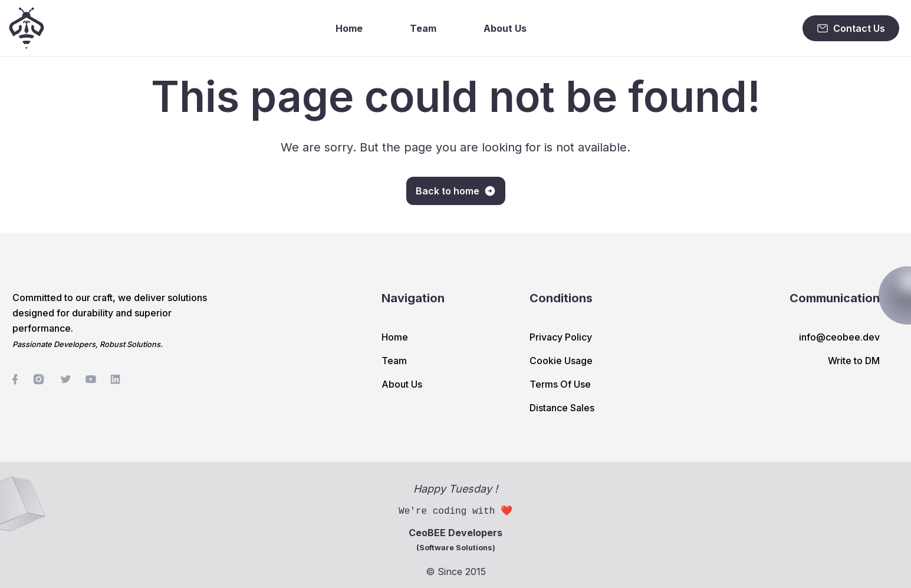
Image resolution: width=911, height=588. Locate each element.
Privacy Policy (561, 337)
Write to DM (854, 361)
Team (423, 28)
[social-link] (15, 379)
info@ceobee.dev (839, 337)
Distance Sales (562, 408)
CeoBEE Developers (455, 539)
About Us (505, 28)
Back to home (456, 191)
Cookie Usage (561, 361)
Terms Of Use (560, 384)
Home (349, 28)
